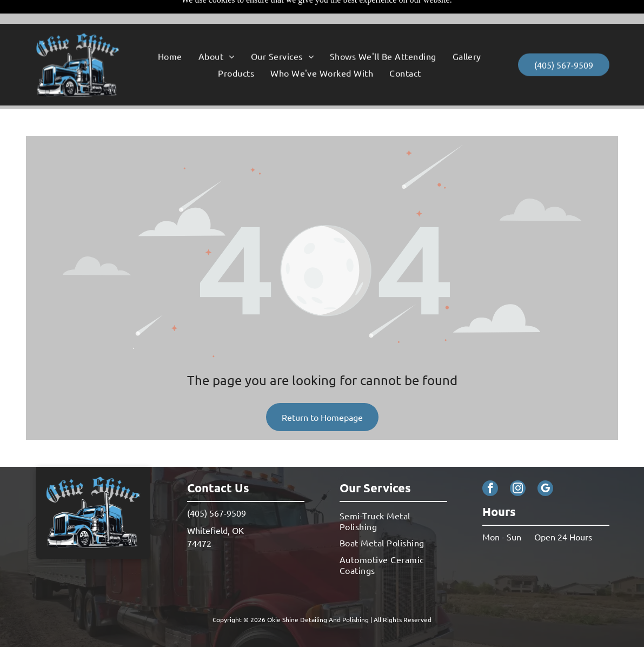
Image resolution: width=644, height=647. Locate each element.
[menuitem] (170, 32)
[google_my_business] (545, 463)
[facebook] (490, 463)
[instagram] (518, 463)
